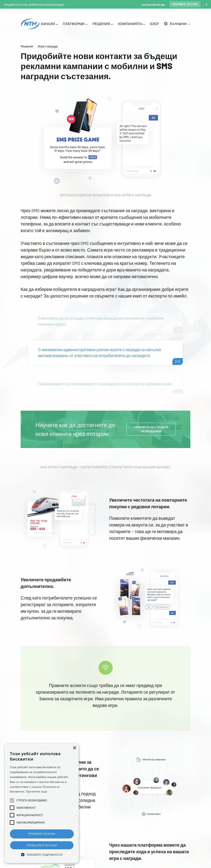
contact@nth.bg (153, 4)
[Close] (206, 4)
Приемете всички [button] (42, 834)
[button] (42, 854)
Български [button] (176, 24)
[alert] (42, 803)
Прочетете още (36, 791)
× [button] (74, 748)
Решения (27, 46)
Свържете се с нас (185, 4)
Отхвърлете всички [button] (42, 845)
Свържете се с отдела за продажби (151, 430)
